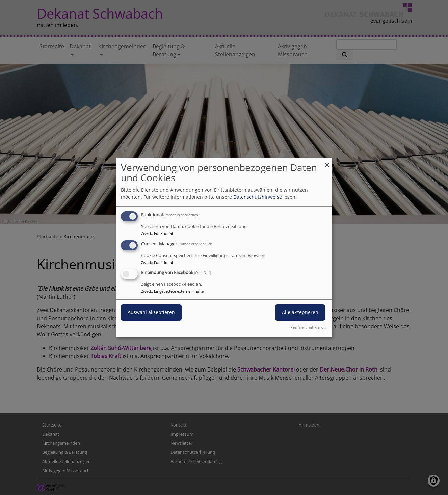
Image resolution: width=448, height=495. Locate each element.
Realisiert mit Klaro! (308, 327)
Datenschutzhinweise (258, 197)
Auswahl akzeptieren (151, 313)
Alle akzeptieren (300, 313)
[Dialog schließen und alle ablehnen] (327, 162)
